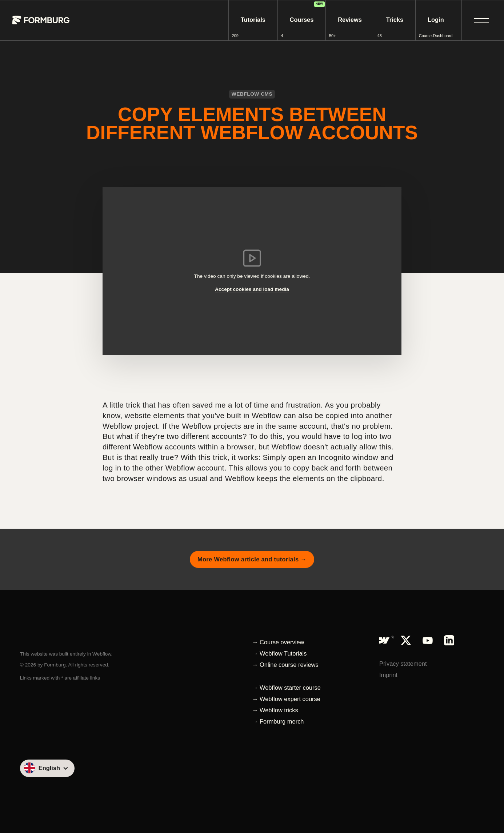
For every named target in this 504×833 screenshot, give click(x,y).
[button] (481, 20)
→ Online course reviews (285, 665)
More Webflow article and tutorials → (252, 559)
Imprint (388, 675)
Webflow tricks (279, 710)
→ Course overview (278, 642)
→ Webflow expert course (286, 699)
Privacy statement (403, 664)
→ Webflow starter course (286, 688)
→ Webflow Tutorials (279, 653)
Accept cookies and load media (252, 289)
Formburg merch (282, 721)
